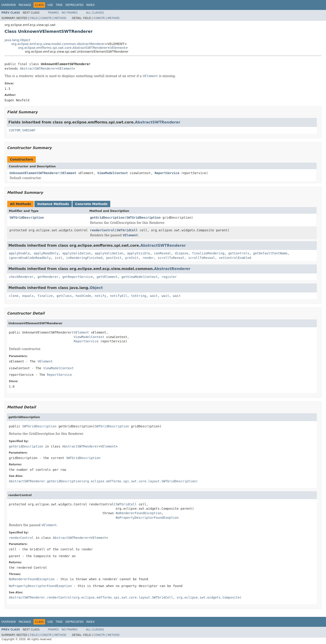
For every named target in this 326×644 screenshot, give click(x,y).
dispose (181, 253)
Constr (46, 18)
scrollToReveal (171, 258)
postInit (114, 258)
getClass (64, 296)
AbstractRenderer (172, 269)
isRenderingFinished (84, 258)
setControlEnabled (235, 258)
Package (25, 5)
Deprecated (74, 5)
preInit (132, 258)
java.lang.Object (17, 40)
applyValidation (77, 253)
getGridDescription (107, 218)
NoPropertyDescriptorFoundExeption (147, 518)
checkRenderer (21, 277)
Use (50, 5)
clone (14, 296)
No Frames (70, 13)
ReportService (167, 173)
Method (60, 18)
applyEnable (19, 253)
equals (28, 296)
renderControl (103, 230)
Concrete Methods (91, 204)
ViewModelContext (113, 173)
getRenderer (48, 277)
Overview (9, 5)
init (58, 258)
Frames (54, 13)
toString (139, 296)
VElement (118, 48)
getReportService (78, 277)
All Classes (95, 13)
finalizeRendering (208, 253)
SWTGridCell (127, 230)
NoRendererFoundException (139, 513)
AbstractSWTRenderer (38, 69)
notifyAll (119, 296)
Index (91, 5)
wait (154, 296)
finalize (45, 296)
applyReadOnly (46, 253)
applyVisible (139, 253)
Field (34, 18)
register (169, 277)
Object (96, 288)
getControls (239, 253)
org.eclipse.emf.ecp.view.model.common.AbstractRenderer (58, 44)
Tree (59, 5)
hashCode (83, 296)
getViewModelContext (139, 277)
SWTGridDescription (27, 218)
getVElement (107, 277)
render (148, 258)
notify (100, 296)
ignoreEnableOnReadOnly (30, 258)
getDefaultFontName (270, 253)
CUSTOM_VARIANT (22, 130)
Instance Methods (53, 204)
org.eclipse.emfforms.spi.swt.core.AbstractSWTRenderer (63, 48)
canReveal (163, 253)
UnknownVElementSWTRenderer (34, 173)
